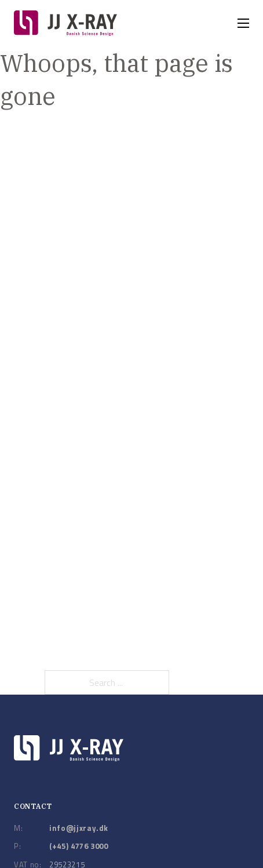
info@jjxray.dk (79, 828)
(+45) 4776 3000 (79, 846)
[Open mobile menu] (243, 23)
